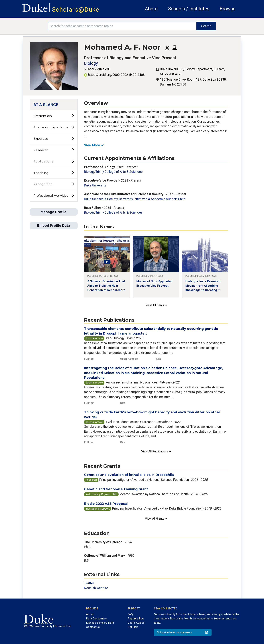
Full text (89, 359)
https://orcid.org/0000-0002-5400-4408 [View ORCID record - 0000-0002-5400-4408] (114, 75)
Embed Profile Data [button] (54, 225)
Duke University (95, 185)
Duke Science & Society (101, 199)
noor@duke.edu (99, 69)
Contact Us (93, 627)
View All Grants (156, 519)
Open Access (129, 359)
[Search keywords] (122, 26)
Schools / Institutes (189, 9)
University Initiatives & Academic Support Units (152, 199)
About (151, 9)
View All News (156, 305)
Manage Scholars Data (100, 623)
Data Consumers (96, 619)
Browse (228, 9)
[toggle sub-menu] (73, 116)
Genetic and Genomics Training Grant (116, 489)
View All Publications (156, 451)
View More (94, 145)
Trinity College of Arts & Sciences (119, 172)
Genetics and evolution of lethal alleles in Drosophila (129, 475)
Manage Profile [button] (54, 212)
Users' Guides (136, 623)
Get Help (133, 627)
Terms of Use (63, 626)
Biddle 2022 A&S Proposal (106, 504)
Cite (159, 359)
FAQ (130, 614)
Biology (91, 63)
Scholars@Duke (76, 10)
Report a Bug (136, 619)
